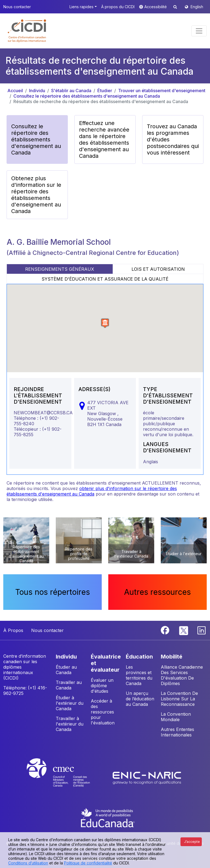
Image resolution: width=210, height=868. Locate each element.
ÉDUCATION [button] (139, 657)
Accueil (15, 91)
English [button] (197, 7)
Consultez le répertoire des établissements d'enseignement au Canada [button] (36, 139)
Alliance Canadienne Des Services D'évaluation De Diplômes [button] (182, 675)
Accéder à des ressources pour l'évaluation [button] (103, 712)
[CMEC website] (65, 777)
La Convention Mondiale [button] (176, 717)
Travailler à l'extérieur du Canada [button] (70, 724)
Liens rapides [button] (81, 7)
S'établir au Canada (71, 91)
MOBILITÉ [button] (172, 657)
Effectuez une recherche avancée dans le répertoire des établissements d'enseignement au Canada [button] (104, 139)
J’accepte (192, 842)
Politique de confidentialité (88, 863)
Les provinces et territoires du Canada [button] (139, 675)
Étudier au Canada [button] (66, 670)
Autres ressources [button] (157, 592)
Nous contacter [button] (17, 7)
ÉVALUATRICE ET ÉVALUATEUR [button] (106, 663)
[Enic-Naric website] (147, 777)
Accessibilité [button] (156, 7)
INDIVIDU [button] (66, 657)
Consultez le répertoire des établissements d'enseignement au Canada (87, 96)
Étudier (105, 91)
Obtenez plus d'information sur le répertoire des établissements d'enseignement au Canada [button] (36, 195)
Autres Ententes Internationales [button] (177, 732)
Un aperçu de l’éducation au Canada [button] (140, 699)
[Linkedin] (202, 630)
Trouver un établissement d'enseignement (162, 91)
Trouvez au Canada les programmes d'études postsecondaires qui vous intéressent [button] (173, 139)
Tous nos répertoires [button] (53, 592)
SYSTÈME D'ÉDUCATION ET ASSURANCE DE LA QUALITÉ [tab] (105, 279)
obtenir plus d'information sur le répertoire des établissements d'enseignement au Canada (92, 491)
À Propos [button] (13, 630)
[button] (27, 31)
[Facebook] (166, 630)
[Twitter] (184, 630)
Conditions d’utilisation (28, 863)
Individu (37, 91)
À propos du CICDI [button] (118, 7)
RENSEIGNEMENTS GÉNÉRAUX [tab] (60, 269)
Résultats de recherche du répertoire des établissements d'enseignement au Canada (101, 101)
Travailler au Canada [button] (69, 685)
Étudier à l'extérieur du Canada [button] (70, 703)
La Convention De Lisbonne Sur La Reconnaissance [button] (179, 699)
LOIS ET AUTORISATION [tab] (158, 269)
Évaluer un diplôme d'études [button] (102, 686)
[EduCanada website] (108, 817)
